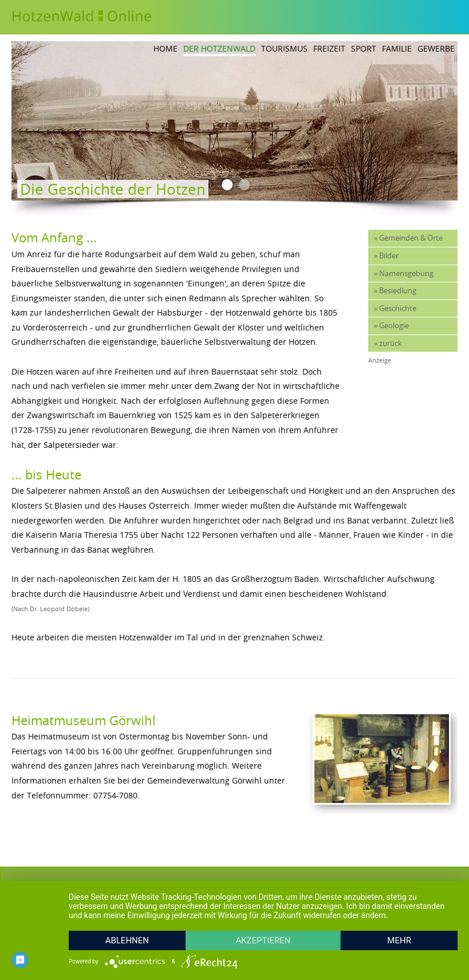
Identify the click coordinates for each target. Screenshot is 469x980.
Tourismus (284, 48)
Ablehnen (127, 940)
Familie (397, 48)
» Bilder (386, 256)
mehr (399, 940)
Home (165, 48)
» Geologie (391, 326)
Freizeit (329, 48)
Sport (364, 48)
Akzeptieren (263, 940)
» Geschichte (395, 308)
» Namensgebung (404, 273)
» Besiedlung (395, 291)
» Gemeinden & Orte (408, 238)
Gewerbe (436, 48)
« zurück (388, 343)
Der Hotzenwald (219, 48)
